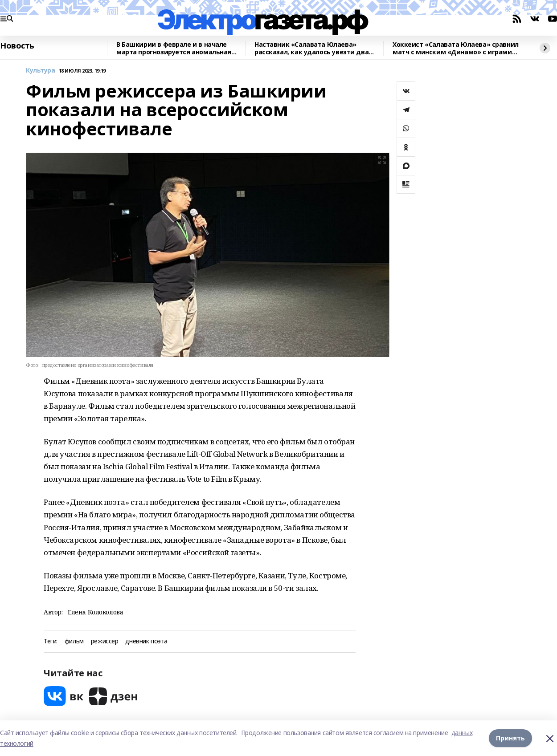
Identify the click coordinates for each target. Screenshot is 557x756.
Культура (41, 71)
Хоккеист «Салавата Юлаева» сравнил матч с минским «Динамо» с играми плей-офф (456, 48)
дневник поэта (146, 641)
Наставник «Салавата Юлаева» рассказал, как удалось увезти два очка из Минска (311, 48)
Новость (17, 46)
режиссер (105, 641)
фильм (74, 641)
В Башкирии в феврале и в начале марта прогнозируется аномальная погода (174, 48)
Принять (510, 738)
